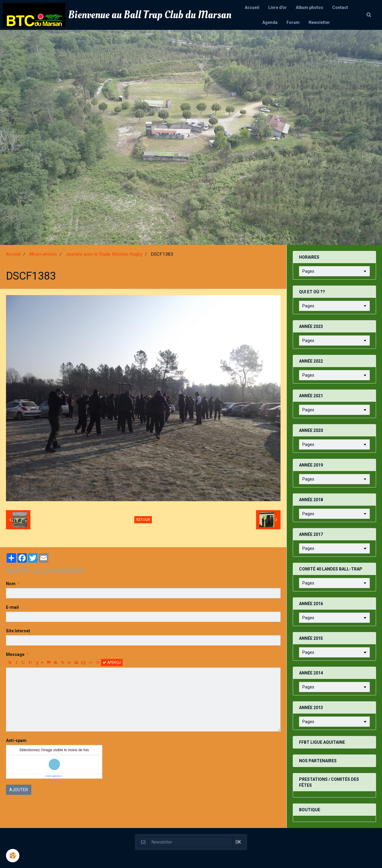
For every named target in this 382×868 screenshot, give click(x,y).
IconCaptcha (53, 776)
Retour (143, 520)
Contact (340, 7)
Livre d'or (278, 7)
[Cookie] (13, 856)
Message (15, 654)
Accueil (252, 7)
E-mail (12, 607)
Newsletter (319, 22)
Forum (293, 22)
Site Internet (18, 631)
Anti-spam (16, 740)
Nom (11, 584)
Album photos (309, 7)
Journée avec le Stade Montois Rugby (104, 254)
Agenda (270, 22)
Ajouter (19, 790)
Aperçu (112, 662)
